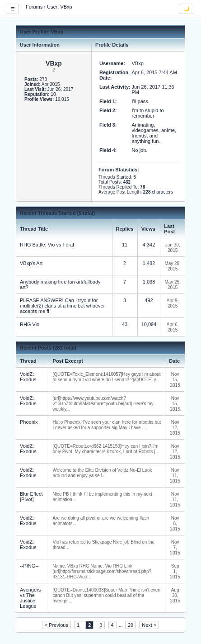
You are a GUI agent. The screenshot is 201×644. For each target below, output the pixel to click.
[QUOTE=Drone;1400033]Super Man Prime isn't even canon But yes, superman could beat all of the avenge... (107, 595)
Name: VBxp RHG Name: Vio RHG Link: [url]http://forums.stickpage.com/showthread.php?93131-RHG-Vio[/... (102, 571)
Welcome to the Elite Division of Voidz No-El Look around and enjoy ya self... (103, 473)
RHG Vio (30, 324)
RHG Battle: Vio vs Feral (47, 245)
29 (131, 625)
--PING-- (29, 566)
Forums (34, 7)
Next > (149, 625)
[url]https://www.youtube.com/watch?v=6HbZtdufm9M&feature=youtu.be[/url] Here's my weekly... (103, 404)
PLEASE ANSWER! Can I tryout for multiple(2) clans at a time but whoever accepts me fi (62, 306)
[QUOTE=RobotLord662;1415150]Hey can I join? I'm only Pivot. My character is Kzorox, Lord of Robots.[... (106, 449)
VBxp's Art (31, 263)
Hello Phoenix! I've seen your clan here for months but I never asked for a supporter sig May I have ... (107, 425)
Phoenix (29, 422)
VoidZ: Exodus (28, 377)
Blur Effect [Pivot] (31, 497)
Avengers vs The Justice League (30, 598)
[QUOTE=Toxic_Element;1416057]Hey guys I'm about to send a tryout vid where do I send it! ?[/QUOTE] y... (107, 377)
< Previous (56, 625)
